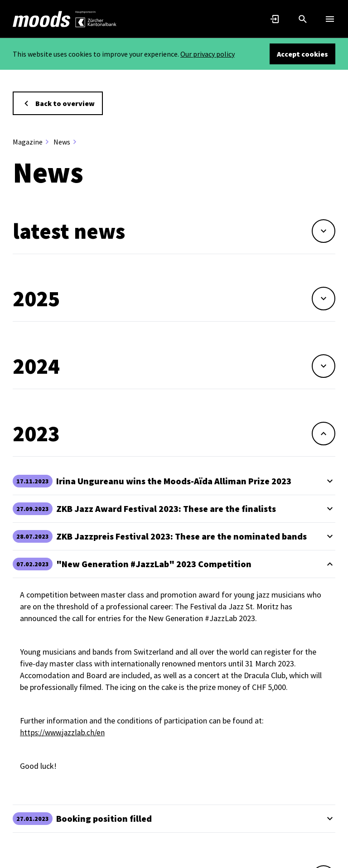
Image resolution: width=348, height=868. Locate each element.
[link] (42, 19)
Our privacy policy (208, 54)
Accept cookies (302, 54)
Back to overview (58, 103)
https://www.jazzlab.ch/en (64, 732)
